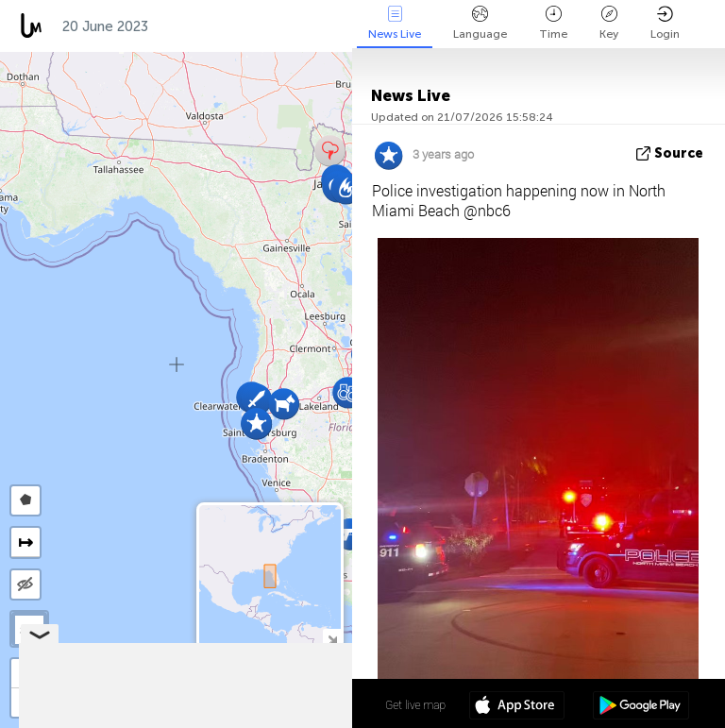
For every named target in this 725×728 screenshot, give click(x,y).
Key (609, 23)
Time (553, 23)
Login (665, 23)
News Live (395, 23)
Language (480, 23)
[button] (284, 404)
